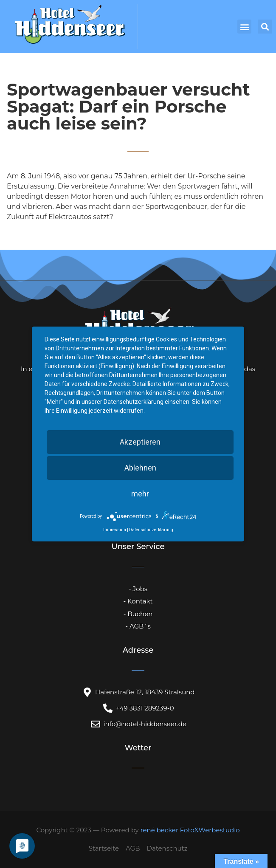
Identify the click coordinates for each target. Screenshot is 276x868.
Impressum (115, 530)
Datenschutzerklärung (151, 530)
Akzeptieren (140, 442)
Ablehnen (140, 468)
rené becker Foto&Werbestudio (190, 830)
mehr (140, 494)
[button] (244, 27)
